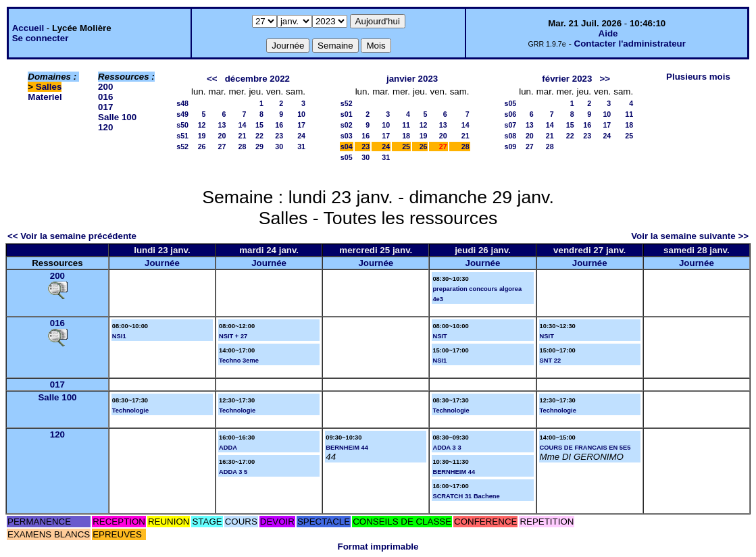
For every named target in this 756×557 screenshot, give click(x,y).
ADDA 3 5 (233, 472)
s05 (347, 157)
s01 (347, 114)
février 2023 (567, 79)
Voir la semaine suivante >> (690, 236)
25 (406, 147)
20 (222, 136)
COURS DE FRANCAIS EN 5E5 (585, 448)
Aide (608, 33)
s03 (347, 136)
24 (301, 136)
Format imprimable (378, 547)
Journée (162, 263)
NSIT (439, 336)
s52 (182, 147)
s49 (182, 114)
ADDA (228, 448)
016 (105, 97)
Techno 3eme (239, 361)
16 (279, 125)
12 (202, 125)
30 (279, 147)
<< (212, 79)
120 (105, 127)
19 (202, 136)
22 (259, 136)
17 (301, 125)
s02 (347, 125)
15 (259, 125)
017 (105, 107)
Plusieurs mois (698, 77)
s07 (510, 125)
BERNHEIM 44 (347, 448)
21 (243, 136)
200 (105, 87)
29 (259, 147)
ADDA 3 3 (447, 448)
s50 (182, 125)
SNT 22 (551, 361)
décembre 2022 (257, 79)
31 (301, 147)
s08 (510, 136)
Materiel (45, 97)
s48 (182, 103)
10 (301, 114)
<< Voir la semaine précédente (72, 236)
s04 (347, 147)
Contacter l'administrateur (630, 44)
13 (222, 125)
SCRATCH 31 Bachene (466, 496)
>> (605, 79)
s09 (510, 147)
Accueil (28, 28)
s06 (510, 114)
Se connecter (41, 38)
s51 (182, 136)
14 (243, 125)
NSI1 (119, 336)
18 (406, 136)
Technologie (130, 410)
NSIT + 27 (233, 336)
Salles (49, 87)
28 (243, 147)
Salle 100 (117, 117)
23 (279, 136)
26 (202, 147)
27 (222, 147)
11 (406, 125)
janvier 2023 (412, 79)
